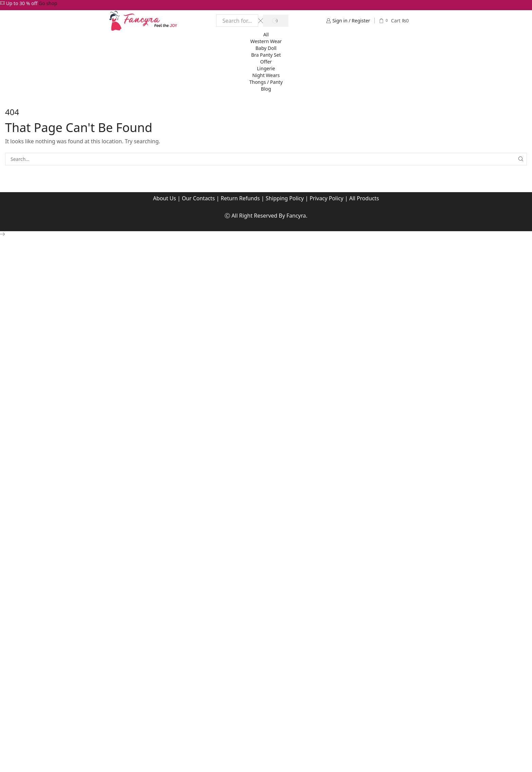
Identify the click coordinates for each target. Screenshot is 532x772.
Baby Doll (266, 48)
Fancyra (296, 216)
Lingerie (266, 68)
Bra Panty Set (266, 55)
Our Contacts (198, 198)
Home (16, 100)
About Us (164, 198)
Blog (266, 89)
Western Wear (266, 41)
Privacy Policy (327, 198)
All (266, 34)
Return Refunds (240, 198)
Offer (266, 62)
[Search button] (275, 21)
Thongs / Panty (266, 82)
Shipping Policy (285, 198)
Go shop (48, 3)
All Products (365, 198)
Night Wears (266, 75)
